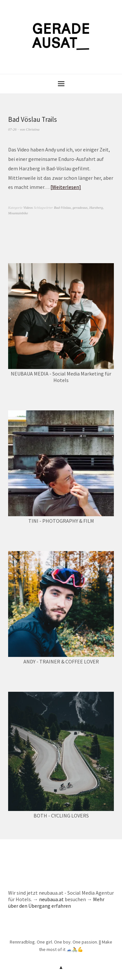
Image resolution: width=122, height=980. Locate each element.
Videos (28, 207)
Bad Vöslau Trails (33, 119)
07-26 (12, 129)
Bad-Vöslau (62, 207)
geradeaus (80, 207)
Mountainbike (18, 213)
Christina (33, 129)
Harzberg (96, 207)
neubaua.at (51, 899)
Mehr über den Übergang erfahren (56, 902)
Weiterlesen (66, 187)
